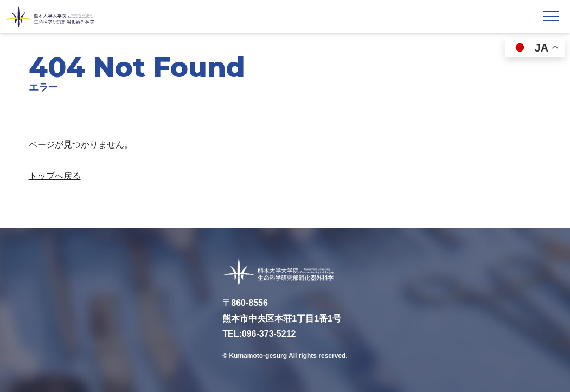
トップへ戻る (55, 176)
